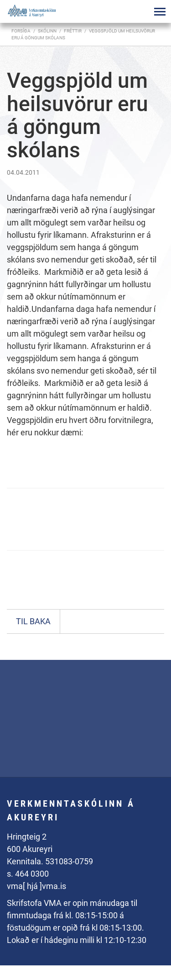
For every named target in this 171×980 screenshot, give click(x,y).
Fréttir (73, 31)
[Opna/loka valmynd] (160, 11)
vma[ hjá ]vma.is (36, 886)
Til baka (33, 621)
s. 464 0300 (28, 874)
